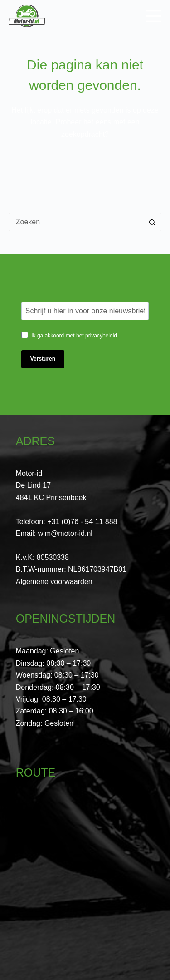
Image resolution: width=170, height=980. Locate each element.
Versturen (43, 359)
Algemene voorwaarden (54, 582)
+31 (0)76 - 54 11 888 (82, 522)
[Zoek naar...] (76, 222)
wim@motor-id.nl (65, 533)
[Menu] (153, 16)
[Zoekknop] (152, 222)
